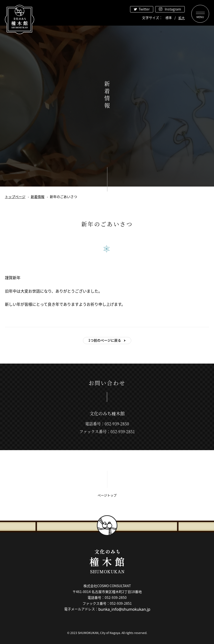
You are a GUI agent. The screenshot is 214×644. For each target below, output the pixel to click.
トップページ (15, 197)
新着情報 (38, 197)
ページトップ (107, 495)
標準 (169, 18)
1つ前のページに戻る (105, 340)
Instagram (173, 9)
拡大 (182, 18)
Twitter (144, 9)
